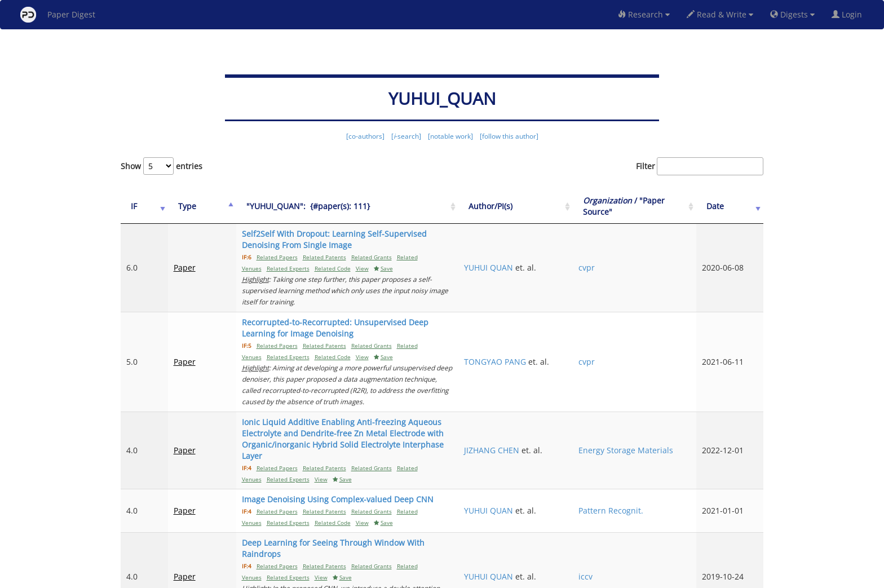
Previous (542, 532)
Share (500, 578)
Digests (792, 14)
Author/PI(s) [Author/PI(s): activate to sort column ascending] (562, 206)
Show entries (162, 166)
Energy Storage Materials (651, 394)
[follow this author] (509, 136)
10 (715, 532)
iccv (629, 492)
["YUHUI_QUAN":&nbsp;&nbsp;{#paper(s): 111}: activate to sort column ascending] (369, 207)
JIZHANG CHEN (563, 388)
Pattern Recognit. (655, 443)
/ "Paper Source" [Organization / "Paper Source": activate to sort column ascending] (655, 206)
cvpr (631, 256)
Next (746, 532)
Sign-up (419, 578)
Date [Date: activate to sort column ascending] (730, 206)
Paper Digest (58, 15)
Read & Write (720, 14)
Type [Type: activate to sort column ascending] (176, 206)
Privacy (474, 578)
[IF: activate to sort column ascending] (139, 207)
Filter (700, 166)
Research (644, 14)
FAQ (395, 578)
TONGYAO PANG (566, 322)
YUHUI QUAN (560, 256)
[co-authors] (365, 136)
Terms (447, 578)
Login (849, 14)
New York (534, 578)
